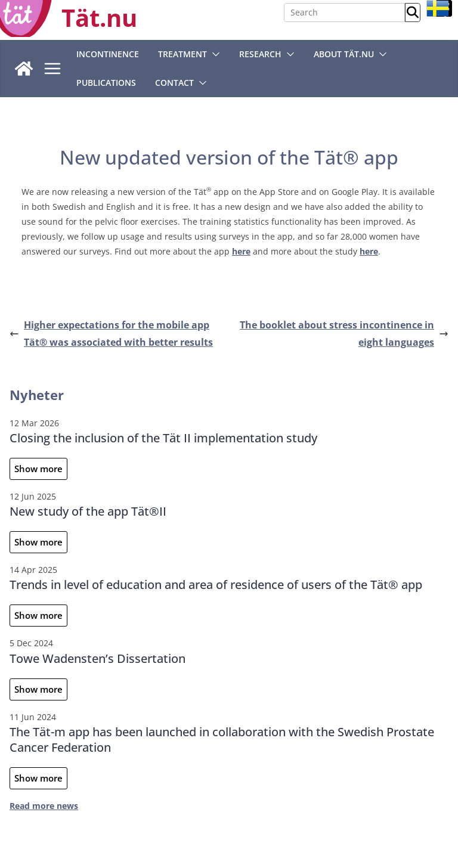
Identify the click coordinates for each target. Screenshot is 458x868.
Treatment (182, 54)
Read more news (44, 806)
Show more (38, 469)
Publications (106, 83)
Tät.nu (99, 18)
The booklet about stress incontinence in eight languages (344, 334)
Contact (174, 83)
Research (260, 54)
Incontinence (108, 54)
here (241, 251)
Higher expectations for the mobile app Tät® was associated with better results (111, 334)
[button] (213, 54)
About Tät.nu (344, 54)
